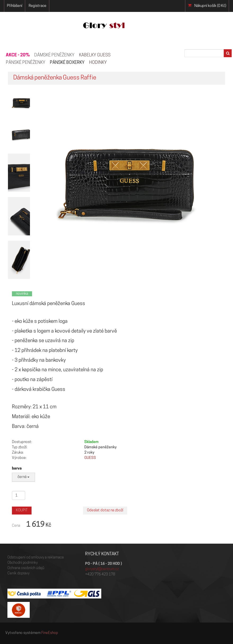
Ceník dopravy (18, 573)
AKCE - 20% (18, 55)
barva (17, 469)
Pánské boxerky (67, 63)
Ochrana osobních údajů (26, 568)
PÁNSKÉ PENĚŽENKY (26, 63)
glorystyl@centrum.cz (102, 569)
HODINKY (98, 63)
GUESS (90, 458)
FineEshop (50, 633)
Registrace (38, 6)
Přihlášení (15, 6)
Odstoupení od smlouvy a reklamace (36, 558)
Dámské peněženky (54, 55)
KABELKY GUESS (95, 55)
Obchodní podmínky (23, 563)
